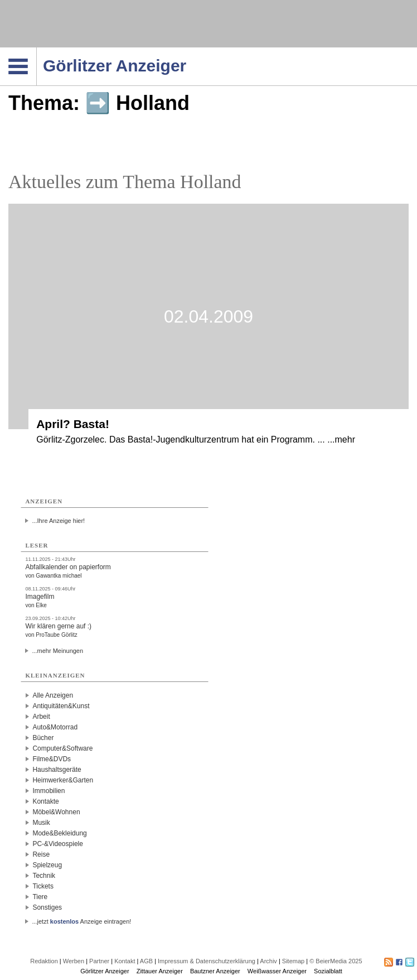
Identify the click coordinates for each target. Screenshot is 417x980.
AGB (146, 961)
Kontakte (45, 801)
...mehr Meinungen (57, 651)
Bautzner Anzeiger (215, 971)
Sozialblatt (328, 971)
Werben (74, 961)
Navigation (37, 51)
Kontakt (125, 961)
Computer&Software (62, 748)
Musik (41, 823)
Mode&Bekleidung (59, 833)
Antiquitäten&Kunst (61, 706)
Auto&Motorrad (55, 727)
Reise (41, 854)
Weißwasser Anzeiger (277, 971)
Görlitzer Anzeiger (105, 971)
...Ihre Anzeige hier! (58, 521)
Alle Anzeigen (53, 695)
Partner (99, 961)
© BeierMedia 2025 (336, 961)
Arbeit (41, 717)
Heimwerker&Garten (63, 780)
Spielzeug (47, 865)
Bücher (43, 738)
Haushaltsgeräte (57, 770)
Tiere (40, 897)
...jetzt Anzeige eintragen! (81, 921)
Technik (44, 876)
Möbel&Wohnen (56, 812)
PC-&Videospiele (58, 844)
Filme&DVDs (52, 759)
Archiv (268, 961)
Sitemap (293, 961)
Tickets (43, 886)
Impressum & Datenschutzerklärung (207, 961)
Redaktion (44, 961)
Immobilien (49, 791)
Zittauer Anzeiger (160, 971)
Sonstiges (47, 907)
